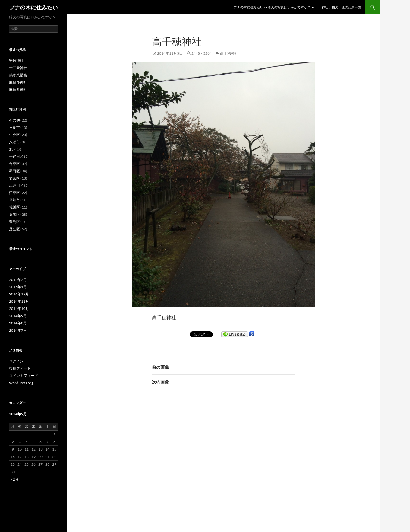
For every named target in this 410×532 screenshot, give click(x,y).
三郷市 (14, 127)
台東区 (14, 164)
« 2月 (15, 479)
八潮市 (14, 142)
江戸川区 (16, 185)
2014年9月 (18, 316)
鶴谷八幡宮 (18, 75)
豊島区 (14, 222)
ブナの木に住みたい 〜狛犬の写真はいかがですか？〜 (274, 7)
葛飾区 (14, 214)
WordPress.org (21, 383)
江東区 (14, 193)
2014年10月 (19, 309)
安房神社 (16, 61)
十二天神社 (18, 68)
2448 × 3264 (202, 53)
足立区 (14, 229)
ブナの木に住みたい (33, 7)
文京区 (14, 178)
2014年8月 (18, 323)
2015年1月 (18, 287)
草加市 (14, 200)
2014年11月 (19, 301)
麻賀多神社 (18, 82)
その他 (14, 120)
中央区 (14, 135)
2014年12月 (19, 294)
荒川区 (14, 207)
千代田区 (16, 156)
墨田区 (14, 171)
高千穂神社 (229, 53)
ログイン (16, 361)
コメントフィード (24, 376)
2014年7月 (18, 330)
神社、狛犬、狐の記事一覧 (342, 7)
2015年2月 (18, 280)
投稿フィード (20, 368)
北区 (13, 149)
